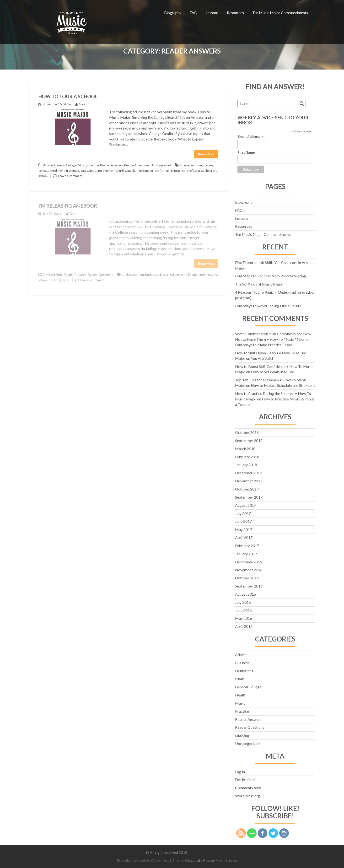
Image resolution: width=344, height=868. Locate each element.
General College (65, 164)
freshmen (73, 169)
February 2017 (247, 544)
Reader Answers (111, 164)
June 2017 (243, 520)
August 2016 (246, 593)
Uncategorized (161, 164)
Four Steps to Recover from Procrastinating (271, 275)
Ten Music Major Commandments (280, 13)
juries (122, 169)
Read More (206, 153)
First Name (246, 151)
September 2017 (249, 496)
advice (184, 164)
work (66, 278)
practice (180, 169)
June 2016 (243, 609)
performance (164, 169)
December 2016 (248, 560)
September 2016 (249, 585)
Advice (48, 164)
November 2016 (249, 569)
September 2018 (249, 439)
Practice (93, 164)
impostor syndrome (103, 169)
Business (242, 661)
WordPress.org (248, 794)
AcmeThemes (229, 860)
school (43, 175)
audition (196, 164)
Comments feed (248, 786)
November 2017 (249, 479)
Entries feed (245, 778)
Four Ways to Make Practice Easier (264, 343)
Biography (173, 13)
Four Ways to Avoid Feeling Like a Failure (268, 304)
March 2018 (245, 447)
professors (194, 169)
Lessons (212, 13)
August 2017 (246, 504)
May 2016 (244, 617)
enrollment (57, 169)
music (131, 169)
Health (241, 693)
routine (212, 272)
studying (55, 278)
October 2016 (247, 577)
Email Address (250, 135)
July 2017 (243, 512)
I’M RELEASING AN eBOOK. (68, 204)
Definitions (244, 669)
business (151, 272)
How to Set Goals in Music (272, 370)
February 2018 (247, 455)
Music (82, 164)
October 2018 (247, 431)
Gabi (80, 103)
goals (84, 169)
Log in (240, 770)
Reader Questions (137, 164)
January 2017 (246, 552)
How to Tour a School (68, 95)
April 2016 (244, 625)
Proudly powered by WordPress (145, 860)
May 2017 (244, 528)
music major (145, 169)
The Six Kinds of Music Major (259, 283)
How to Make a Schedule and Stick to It (283, 384)
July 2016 (243, 601)
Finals (240, 677)
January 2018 (246, 463)
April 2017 (244, 536)
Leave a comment (70, 175)
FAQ (193, 13)
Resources (235, 13)
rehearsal (210, 169)
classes (208, 164)
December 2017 (248, 472)
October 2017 (247, 488)
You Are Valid (262, 357)
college (43, 169)
